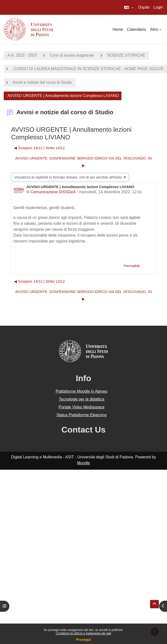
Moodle (83, 463)
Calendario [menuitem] (137, 29)
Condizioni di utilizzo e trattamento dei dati (84, 633)
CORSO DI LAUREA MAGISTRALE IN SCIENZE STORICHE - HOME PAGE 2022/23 (88, 69)
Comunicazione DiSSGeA (53, 192)
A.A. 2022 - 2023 (22, 55)
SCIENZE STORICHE (126, 55)
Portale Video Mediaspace (82, 407)
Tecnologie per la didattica (81, 399)
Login (158, 7)
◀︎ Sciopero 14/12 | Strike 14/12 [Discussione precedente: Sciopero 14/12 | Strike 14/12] (39, 148)
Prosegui (83, 640)
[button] (129, 7)
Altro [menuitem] (154, 29)
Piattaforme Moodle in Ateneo (82, 391)
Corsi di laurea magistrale (72, 55)
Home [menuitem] (118, 29)
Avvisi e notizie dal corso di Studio (42, 82)
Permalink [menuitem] (132, 266)
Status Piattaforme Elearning (82, 415)
